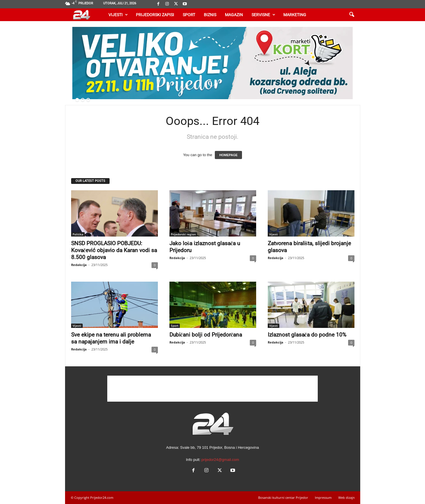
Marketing (295, 15)
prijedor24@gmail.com (220, 460)
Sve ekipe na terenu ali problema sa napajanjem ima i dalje (111, 338)
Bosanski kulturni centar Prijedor (283, 497)
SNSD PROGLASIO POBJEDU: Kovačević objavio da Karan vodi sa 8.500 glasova (114, 250)
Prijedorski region (183, 234)
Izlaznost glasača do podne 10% (307, 335)
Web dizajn (347, 497)
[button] (352, 15)
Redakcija (79, 265)
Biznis (210, 15)
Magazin (234, 15)
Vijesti (118, 15)
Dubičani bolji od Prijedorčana (206, 335)
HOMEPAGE (228, 155)
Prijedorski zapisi (155, 15)
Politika (78, 234)
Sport (189, 15)
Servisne (263, 15)
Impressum (323, 497)
